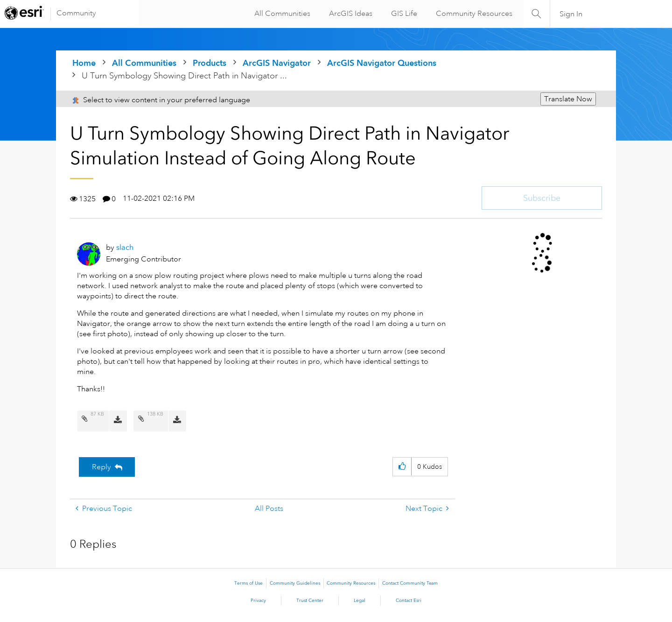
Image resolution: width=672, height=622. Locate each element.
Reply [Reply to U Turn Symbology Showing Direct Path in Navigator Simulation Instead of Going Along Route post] (101, 467)
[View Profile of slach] (125, 247)
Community (76, 13)
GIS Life (401, 14)
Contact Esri (409, 601)
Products (210, 63)
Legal (360, 601)
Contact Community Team (410, 583)
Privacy (258, 601)
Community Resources (471, 14)
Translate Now (568, 99)
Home (84, 63)
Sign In (571, 14)
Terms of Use (248, 583)
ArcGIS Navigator (277, 63)
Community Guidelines (295, 583)
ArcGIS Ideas (348, 14)
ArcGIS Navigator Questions (382, 63)
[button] (402, 467)
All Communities (280, 14)
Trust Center (310, 601)
